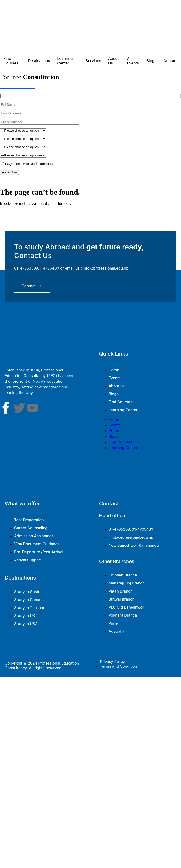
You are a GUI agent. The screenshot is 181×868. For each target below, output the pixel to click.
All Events (133, 61)
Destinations (39, 61)
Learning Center (65, 61)
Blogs (151, 61)
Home (114, 370)
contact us (31, 286)
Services (93, 61)
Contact (171, 61)
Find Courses (11, 61)
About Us (113, 61)
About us (116, 386)
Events (114, 378)
